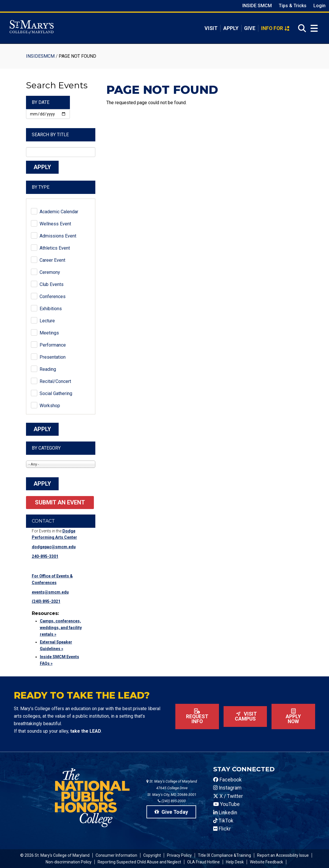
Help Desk (235, 862)
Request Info (197, 717)
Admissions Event (58, 236)
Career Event (52, 260)
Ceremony (50, 272)
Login (319, 6)
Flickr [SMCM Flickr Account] (222, 829)
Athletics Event (55, 248)
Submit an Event (60, 502)
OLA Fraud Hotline (203, 862)
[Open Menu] (313, 28)
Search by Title (50, 135)
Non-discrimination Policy (69, 862)
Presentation (53, 357)
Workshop (50, 406)
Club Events (52, 284)
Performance (53, 345)
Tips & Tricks (293, 6)
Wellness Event (55, 224)
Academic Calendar (59, 212)
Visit (211, 28)
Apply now (293, 717)
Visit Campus (245, 717)
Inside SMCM (257, 6)
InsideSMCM (40, 56)
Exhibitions (51, 309)
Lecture (47, 321)
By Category (46, 448)
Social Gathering (56, 393)
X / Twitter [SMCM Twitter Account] (228, 796)
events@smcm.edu (50, 592)
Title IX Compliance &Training (224, 855)
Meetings (49, 333)
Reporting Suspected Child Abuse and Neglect (139, 862)
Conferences (53, 296)
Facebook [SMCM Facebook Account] (227, 780)
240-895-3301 (45, 556)
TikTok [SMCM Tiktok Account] (223, 821)
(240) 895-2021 (46, 601)
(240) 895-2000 (172, 801)
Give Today (171, 812)
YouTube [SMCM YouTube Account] (226, 804)
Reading (48, 369)
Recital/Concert (55, 381)
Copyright (152, 855)
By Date (41, 102)
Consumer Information (116, 855)
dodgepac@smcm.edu (54, 547)
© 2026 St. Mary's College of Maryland (55, 855)
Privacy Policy (179, 855)
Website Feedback (266, 862)
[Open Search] (300, 28)
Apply (231, 28)
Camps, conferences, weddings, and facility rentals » (61, 628)
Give (250, 28)
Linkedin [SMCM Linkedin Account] (225, 813)
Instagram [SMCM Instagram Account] (227, 788)
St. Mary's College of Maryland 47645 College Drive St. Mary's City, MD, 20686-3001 (172, 788)
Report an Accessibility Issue (283, 855)
